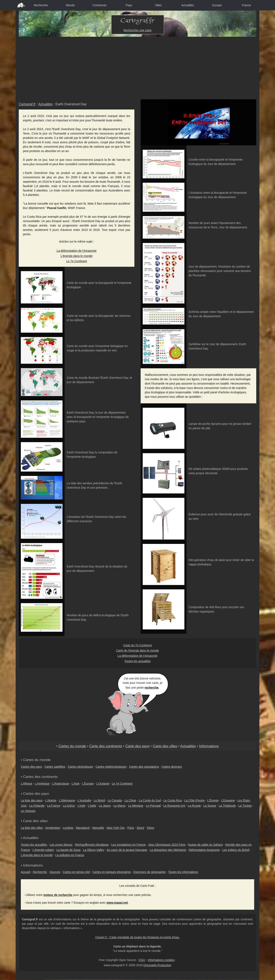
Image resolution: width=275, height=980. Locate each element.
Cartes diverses (172, 767)
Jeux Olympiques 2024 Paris (167, 845)
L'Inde (81, 806)
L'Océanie (103, 784)
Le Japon (105, 806)
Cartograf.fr (27, 104)
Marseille (98, 828)
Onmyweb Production (157, 965)
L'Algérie (51, 800)
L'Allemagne (67, 800)
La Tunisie (245, 806)
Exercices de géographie (150, 872)
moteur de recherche (58, 895)
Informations (209, 746)
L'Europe (88, 784)
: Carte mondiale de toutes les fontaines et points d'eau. (137, 937)
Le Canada (115, 800)
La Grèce (69, 806)
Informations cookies (161, 960)
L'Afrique (27, 784)
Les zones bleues (61, 845)
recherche (152, 688)
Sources (55, 872)
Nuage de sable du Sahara (205, 845)
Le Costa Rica (172, 800)
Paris (131, 828)
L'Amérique (42, 784)
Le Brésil (99, 800)
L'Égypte (213, 800)
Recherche (41, 5)
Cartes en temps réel (76, 872)
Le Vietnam (28, 811)
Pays (129, 5)
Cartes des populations (144, 767)
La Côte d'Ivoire (195, 800)
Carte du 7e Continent (138, 645)
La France (54, 806)
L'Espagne (228, 800)
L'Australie (84, 800)
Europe (217, 5)
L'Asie (76, 784)
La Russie (194, 806)
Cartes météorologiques (111, 767)
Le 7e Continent (77, 261)
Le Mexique (136, 806)
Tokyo (151, 828)
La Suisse (210, 806)
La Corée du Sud (150, 800)
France (246, 5)
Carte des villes (165, 746)
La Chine (130, 800)
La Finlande (37, 806)
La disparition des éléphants (168, 850)
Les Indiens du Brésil (236, 850)
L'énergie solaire (43, 850)
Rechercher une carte (138, 30)
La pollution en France (70, 855)
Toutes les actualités (137, 661)
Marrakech (83, 828)
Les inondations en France (128, 845)
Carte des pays (137, 746)
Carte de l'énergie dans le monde (137, 650)
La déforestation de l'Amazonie (77, 251)
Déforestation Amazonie (204, 850)
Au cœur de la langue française (127, 850)
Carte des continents (106, 746)
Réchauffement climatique (92, 845)
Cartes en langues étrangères (112, 872)
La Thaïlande (227, 806)
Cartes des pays (31, 767)
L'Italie (92, 806)
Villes (158, 5)
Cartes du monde (72, 746)
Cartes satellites (55, 767)
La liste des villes (32, 828)
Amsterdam (53, 828)
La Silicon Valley (94, 850)
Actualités (188, 5)
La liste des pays (32, 800)
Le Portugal (153, 806)
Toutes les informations (183, 872)
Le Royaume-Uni (174, 806)
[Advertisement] (137, 68)
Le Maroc (119, 806)
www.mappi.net (117, 903)
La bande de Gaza (68, 850)
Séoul (140, 828)
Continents (99, 5)
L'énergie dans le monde (77, 256)
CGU (142, 960)
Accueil (26, 872)
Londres (68, 828)
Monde (70, 5)
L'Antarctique (61, 784)
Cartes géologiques (81, 767)
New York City (116, 828)
